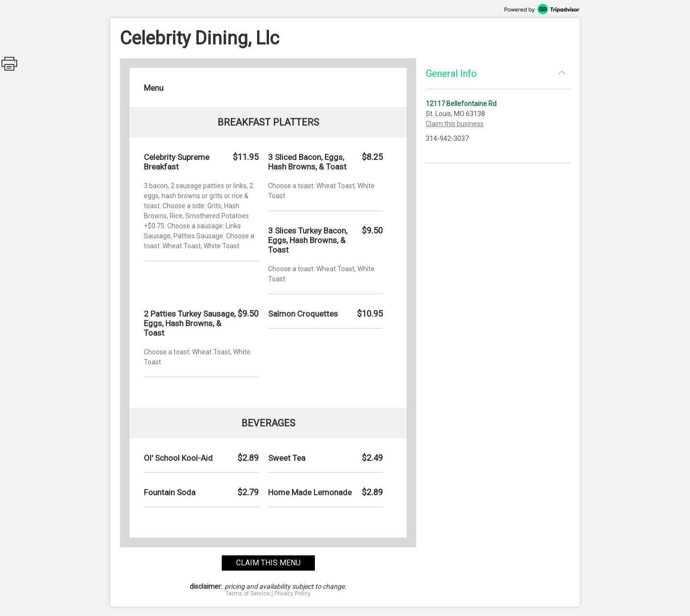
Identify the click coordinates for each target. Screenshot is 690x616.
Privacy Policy (292, 594)
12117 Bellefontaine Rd (461, 104)
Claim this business (455, 124)
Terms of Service (248, 594)
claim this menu (268, 563)
